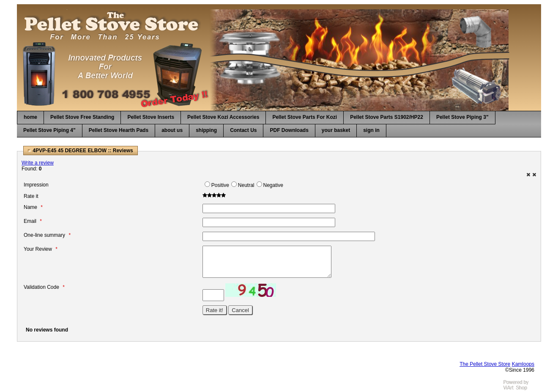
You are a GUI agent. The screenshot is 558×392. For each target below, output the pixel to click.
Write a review (38, 163)
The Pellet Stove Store (485, 364)
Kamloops (523, 364)
